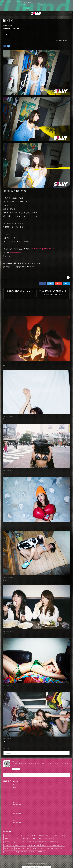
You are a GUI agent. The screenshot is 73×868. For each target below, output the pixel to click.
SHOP (31, 842)
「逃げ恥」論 (37, 849)
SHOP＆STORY (45, 835)
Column (9, 849)
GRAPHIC (20, 845)
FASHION (59, 835)
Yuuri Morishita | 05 (11, 419)
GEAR (9, 845)
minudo (16, 256)
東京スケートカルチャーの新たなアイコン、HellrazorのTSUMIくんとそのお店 (36, 820)
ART (17, 839)
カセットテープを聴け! (54, 849)
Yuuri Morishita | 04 (11, 688)
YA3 (13, 34)
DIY (22, 842)
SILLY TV (19, 835)
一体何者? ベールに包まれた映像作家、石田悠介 (27, 811)
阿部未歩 (7, 365)
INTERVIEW (34, 845)
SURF (58, 839)
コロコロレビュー (11, 852)
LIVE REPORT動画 (27, 852)
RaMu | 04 (8, 580)
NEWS (8, 835)
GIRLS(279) (7, 272)
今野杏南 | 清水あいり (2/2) (14, 634)
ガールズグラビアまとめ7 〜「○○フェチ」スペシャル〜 (30, 794)
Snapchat (31, 835)
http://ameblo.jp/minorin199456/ (44, 249)
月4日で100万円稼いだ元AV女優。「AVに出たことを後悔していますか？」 (35, 785)
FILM (27, 839)
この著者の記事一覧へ (62, 40)
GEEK (54, 842)
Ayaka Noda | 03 (10, 526)
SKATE (48, 839)
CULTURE (59, 845)
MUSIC (37, 839)
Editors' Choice (22, 849)
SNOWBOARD (10, 842)
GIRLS (8, 20)
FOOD (8, 839)
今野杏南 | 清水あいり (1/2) (14, 741)
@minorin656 (16, 252)
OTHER (41, 852)
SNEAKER (42, 842)
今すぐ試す (27, 8)
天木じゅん (8, 473)
